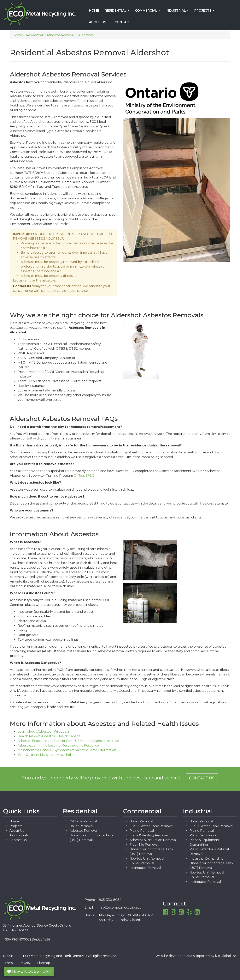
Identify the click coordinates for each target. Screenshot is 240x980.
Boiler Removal (81, 826)
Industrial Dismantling (207, 859)
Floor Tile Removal (144, 845)
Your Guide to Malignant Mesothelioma (48, 755)
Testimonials (19, 835)
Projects (205, 12)
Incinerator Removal (145, 868)
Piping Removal (142, 831)
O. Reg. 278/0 (84, 476)
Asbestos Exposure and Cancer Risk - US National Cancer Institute (68, 741)
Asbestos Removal (84, 831)
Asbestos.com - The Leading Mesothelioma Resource (58, 745)
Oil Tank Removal (83, 821)
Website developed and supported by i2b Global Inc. (196, 956)
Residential (118, 12)
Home (94, 11)
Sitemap (44, 963)
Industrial (178, 12)
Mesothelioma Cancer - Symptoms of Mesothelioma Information (67, 750)
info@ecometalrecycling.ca (120, 907)
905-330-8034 (110, 900)
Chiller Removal (142, 863)
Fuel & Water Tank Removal (151, 826)
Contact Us (202, 778)
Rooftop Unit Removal (147, 859)
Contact (123, 22)
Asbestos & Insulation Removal (153, 840)
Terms (8, 963)
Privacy (25, 963)
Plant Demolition (203, 835)
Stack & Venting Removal (149, 835)
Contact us (22, 286)
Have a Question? (29, 971)
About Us (100, 23)
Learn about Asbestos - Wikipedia (43, 732)
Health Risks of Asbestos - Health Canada (49, 736)
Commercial (148, 12)
